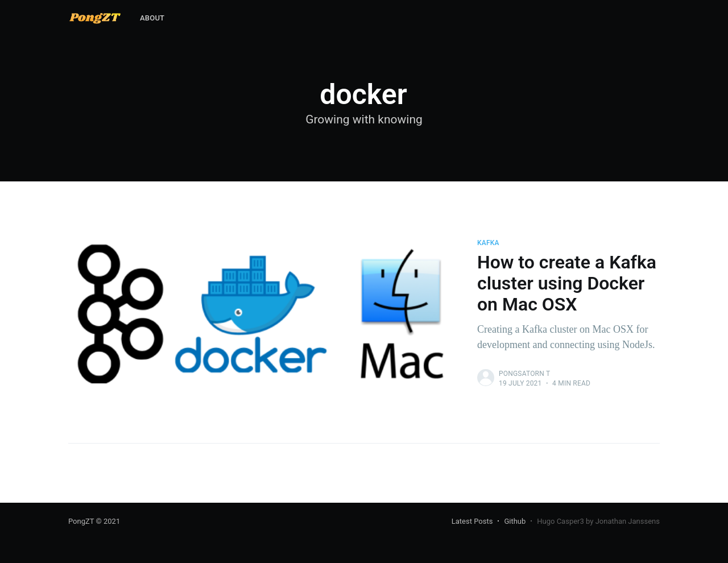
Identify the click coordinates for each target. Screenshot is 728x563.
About (152, 18)
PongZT (81, 521)
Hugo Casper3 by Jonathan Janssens (598, 521)
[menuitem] (152, 18)
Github (515, 521)
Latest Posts (472, 521)
